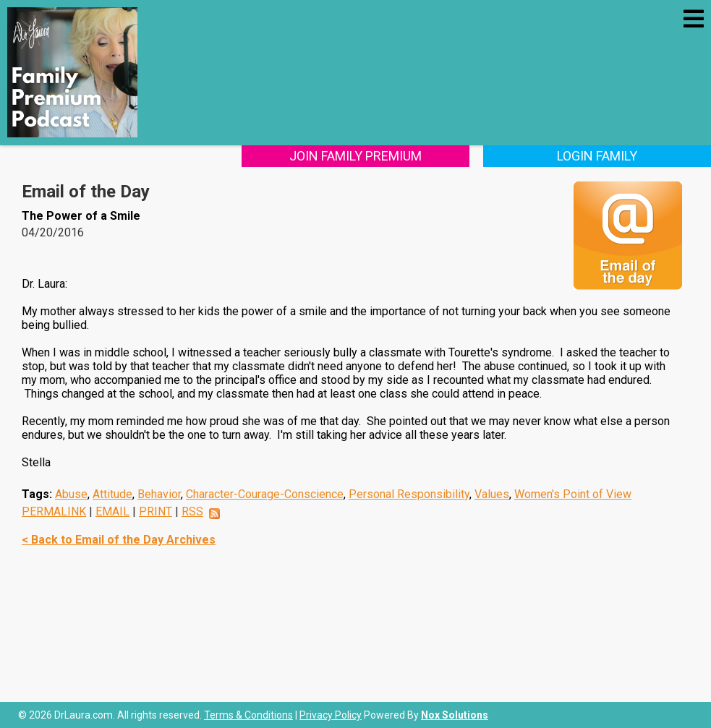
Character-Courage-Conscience (265, 494)
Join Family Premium (355, 156)
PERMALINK (54, 511)
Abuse (71, 494)
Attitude (112, 494)
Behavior (159, 494)
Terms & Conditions (248, 715)
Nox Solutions (455, 715)
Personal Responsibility (409, 494)
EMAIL (112, 511)
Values (492, 494)
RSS (192, 511)
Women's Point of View (573, 494)
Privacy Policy (331, 715)
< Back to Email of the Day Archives (119, 540)
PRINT (156, 511)
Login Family (597, 156)
